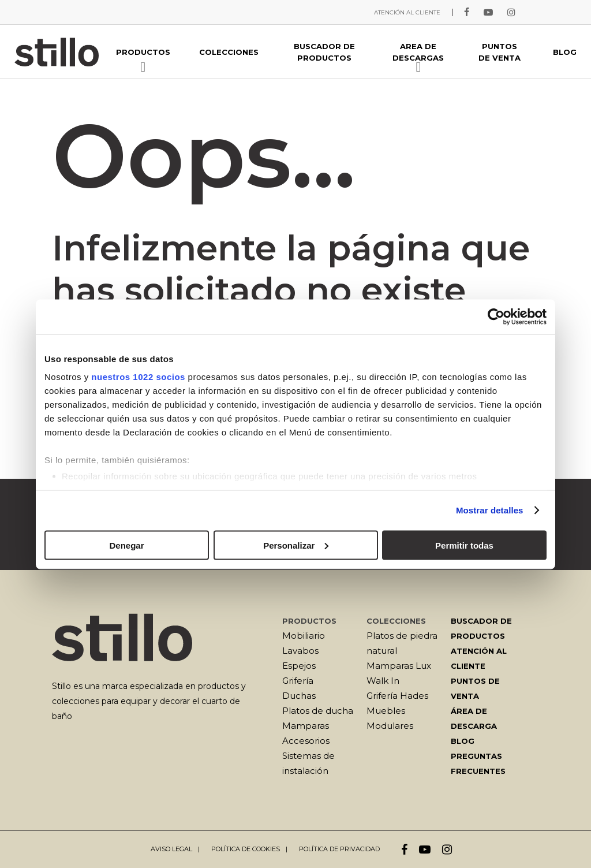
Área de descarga (474, 718)
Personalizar (296, 545)
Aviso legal (171, 849)
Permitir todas (464, 545)
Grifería (298, 681)
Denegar (126, 545)
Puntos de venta (475, 688)
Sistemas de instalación (308, 763)
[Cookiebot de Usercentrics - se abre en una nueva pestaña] (496, 316)
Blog (463, 741)
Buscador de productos (481, 628)
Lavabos (300, 651)
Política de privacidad (339, 849)
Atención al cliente (479, 658)
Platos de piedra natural (402, 643)
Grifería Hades (397, 696)
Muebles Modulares (390, 718)
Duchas (299, 696)
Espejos (299, 666)
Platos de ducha (318, 711)
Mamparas (306, 726)
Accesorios (306, 741)
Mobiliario (304, 636)
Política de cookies (246, 849)
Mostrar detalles (490, 510)
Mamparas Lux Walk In (399, 673)
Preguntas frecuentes (478, 763)
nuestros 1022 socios (138, 377)
